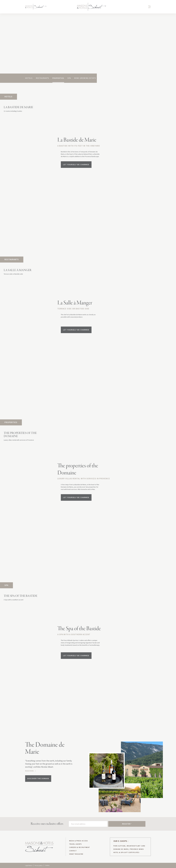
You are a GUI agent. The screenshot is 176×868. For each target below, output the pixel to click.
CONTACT (73, 851)
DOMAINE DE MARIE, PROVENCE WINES (129, 849)
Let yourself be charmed (76, 165)
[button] (140, 7)
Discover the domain (38, 778)
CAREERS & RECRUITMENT (80, 847)
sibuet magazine (76, 854)
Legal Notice (29, 865)
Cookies (47, 865)
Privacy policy (39, 865)
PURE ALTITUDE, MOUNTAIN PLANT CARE (129, 846)
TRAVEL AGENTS (75, 844)
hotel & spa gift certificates (126, 853)
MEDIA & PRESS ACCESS (78, 841)
